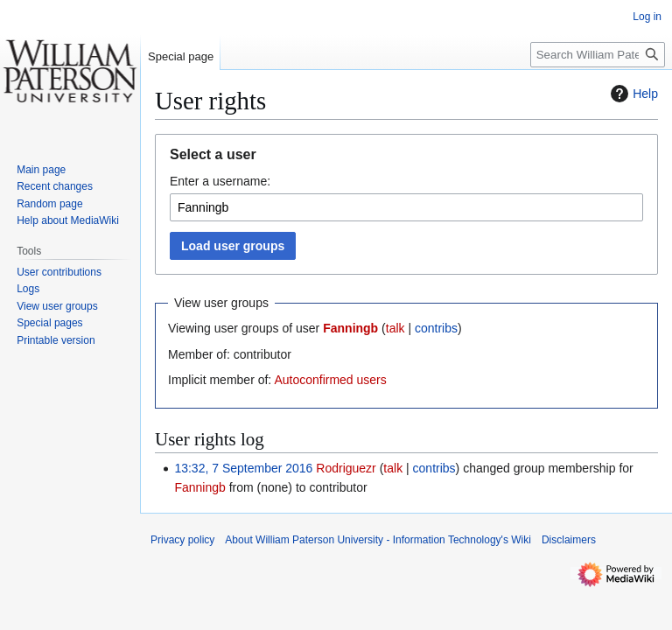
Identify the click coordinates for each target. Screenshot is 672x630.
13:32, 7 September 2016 (243, 468)
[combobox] (406, 207)
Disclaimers (569, 540)
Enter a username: (220, 181)
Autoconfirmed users (330, 380)
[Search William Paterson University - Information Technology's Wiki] (598, 55)
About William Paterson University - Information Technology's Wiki (378, 540)
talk (395, 328)
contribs (436, 328)
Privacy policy (182, 540)
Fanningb (350, 328)
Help (632, 94)
